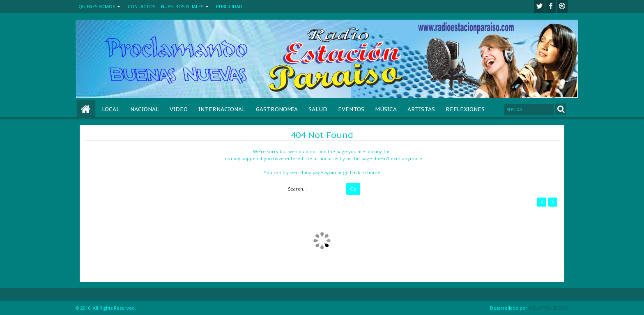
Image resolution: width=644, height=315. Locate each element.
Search (561, 109)
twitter (539, 6)
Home (86, 109)
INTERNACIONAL (222, 109)
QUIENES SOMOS (97, 6)
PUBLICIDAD (229, 6)
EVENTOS (351, 109)
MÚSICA (386, 109)
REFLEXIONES (465, 109)
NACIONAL (145, 109)
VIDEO (179, 109)
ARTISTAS (421, 109)
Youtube (562, 6)
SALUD (318, 109)
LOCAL (111, 109)
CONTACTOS (141, 6)
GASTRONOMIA (277, 109)
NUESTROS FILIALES (182, 6)
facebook (551, 6)
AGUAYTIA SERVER (549, 308)
